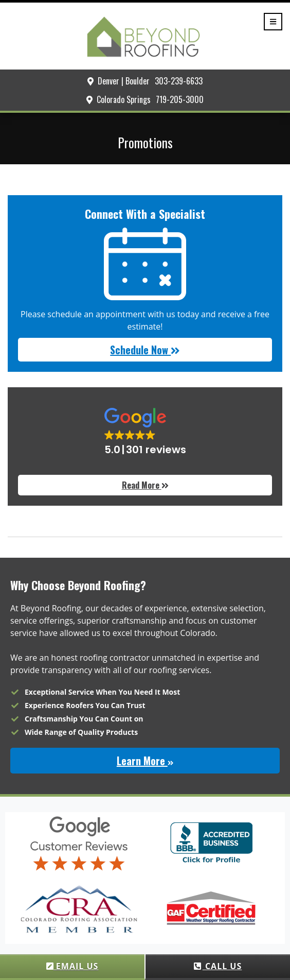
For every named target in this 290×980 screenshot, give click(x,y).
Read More (145, 485)
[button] (145, 432)
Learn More (145, 761)
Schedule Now (145, 350)
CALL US (218, 966)
